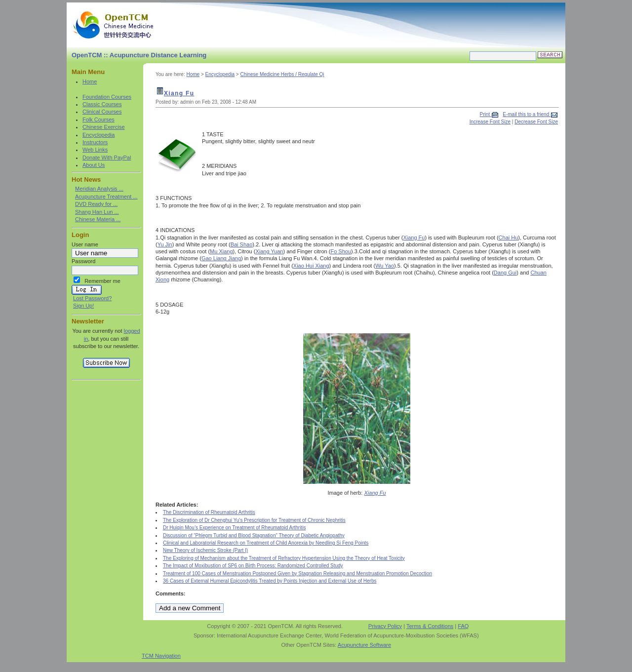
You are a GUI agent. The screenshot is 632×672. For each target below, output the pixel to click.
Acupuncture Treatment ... (106, 197)
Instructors (95, 142)
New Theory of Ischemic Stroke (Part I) (205, 550)
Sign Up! (83, 306)
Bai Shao (242, 244)
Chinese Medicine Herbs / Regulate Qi (282, 74)
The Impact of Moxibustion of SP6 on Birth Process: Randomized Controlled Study (253, 566)
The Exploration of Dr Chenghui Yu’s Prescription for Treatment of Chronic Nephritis (254, 520)
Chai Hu (509, 237)
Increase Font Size (490, 122)
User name (85, 244)
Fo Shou (341, 251)
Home (90, 81)
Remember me (102, 281)
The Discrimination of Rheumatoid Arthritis (209, 512)
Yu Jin (165, 244)
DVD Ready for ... (96, 204)
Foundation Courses (107, 97)
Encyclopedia (99, 135)
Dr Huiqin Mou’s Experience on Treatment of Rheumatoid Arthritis (234, 528)
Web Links (95, 150)
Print (486, 114)
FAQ (463, 626)
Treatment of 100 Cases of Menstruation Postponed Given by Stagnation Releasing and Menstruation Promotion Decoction (297, 573)
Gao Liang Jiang (221, 258)
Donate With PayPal (107, 158)
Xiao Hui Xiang (311, 266)
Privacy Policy (385, 626)
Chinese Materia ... (98, 219)
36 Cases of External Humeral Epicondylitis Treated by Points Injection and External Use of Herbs (270, 581)
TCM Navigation (161, 656)
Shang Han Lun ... (97, 212)
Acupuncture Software (364, 645)
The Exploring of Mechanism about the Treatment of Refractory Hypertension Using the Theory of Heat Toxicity (284, 558)
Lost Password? (92, 298)
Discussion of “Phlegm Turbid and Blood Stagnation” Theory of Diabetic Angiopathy (254, 535)
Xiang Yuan (269, 251)
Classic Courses (102, 104)
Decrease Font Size (536, 122)
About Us (94, 165)
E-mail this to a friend (527, 114)
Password (83, 261)
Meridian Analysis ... (99, 189)
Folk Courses (99, 119)
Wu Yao (385, 266)
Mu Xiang (221, 251)
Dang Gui (505, 273)
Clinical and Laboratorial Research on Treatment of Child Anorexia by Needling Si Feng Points (266, 543)
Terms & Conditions (430, 626)
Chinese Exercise (104, 127)
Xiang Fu (179, 93)
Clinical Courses (102, 112)
